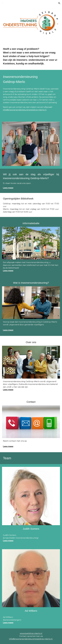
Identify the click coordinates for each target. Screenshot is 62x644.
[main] (31, 56)
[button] (3, 3)
